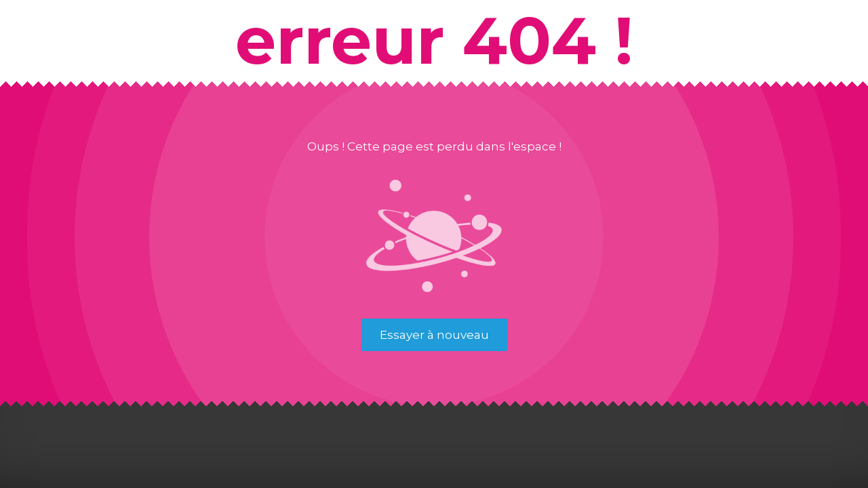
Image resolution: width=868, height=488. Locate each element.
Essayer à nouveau (434, 335)
